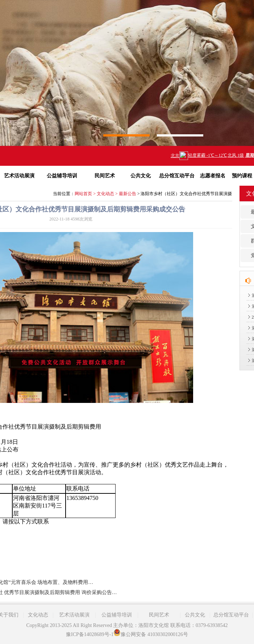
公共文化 (141, 176)
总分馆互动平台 (177, 176)
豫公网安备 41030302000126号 (151, 634)
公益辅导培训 (62, 176)
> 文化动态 (103, 194)
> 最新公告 (125, 194)
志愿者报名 (213, 176)
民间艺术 (105, 176)
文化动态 (38, 615)
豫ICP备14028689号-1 (90, 634)
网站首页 (83, 194)
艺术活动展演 (74, 615)
